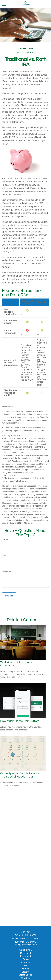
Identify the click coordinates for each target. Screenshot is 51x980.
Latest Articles (26, 975)
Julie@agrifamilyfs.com (26, 945)
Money (25, 969)
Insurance (25, 962)
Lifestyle (26, 972)
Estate (26, 959)
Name (5, 539)
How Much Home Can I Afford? (21, 721)
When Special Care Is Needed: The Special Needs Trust (20, 775)
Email (5, 555)
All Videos (26, 978)
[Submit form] (9, 596)
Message (6, 571)
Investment (25, 956)
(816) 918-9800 (29, 935)
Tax (26, 966)
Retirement (25, 953)
